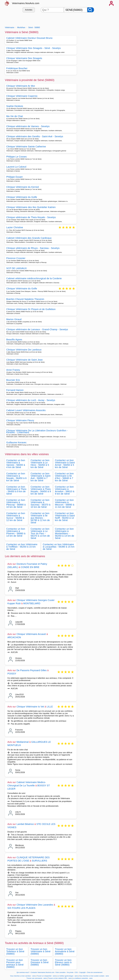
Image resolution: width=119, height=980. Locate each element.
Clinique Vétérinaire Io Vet (30, 707)
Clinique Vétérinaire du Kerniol (23, 187)
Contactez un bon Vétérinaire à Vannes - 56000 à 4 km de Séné (16, 464)
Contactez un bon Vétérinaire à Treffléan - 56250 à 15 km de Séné (22, 547)
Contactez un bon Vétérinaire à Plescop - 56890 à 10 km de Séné (16, 503)
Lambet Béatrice (25, 824)
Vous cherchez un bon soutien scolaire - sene (94, 976)
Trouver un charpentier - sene (46, 976)
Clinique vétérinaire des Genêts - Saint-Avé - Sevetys (35, 136)
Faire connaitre (60, 972)
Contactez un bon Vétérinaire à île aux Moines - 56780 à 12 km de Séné (40, 518)
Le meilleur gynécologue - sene (68, 976)
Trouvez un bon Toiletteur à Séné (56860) (15, 951)
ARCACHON (14, 637)
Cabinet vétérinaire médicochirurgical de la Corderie (34, 278)
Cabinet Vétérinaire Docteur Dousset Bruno (29, 38)
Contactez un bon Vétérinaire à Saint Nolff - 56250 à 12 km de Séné (65, 517)
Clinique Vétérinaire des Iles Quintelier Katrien (31, 207)
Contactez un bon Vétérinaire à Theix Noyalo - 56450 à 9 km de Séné (41, 490)
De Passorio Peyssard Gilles (32, 670)
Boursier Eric (13, 380)
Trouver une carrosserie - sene (37, 978)
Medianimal (23, 742)
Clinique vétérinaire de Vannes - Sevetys (28, 126)
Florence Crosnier (16, 258)
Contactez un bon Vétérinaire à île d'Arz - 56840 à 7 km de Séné (64, 477)
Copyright (83, 972)
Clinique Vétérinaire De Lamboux (24, 350)
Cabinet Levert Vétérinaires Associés (26, 410)
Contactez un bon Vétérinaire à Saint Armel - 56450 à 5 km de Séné (65, 464)
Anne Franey (13, 370)
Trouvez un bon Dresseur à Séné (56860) (40, 962)
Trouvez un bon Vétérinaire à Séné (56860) (40, 951)
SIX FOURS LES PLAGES (21, 908)
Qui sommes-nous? (23, 972)
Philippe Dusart (14, 177)
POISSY (12, 674)
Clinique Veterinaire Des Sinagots (24, 58)
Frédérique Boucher (17, 68)
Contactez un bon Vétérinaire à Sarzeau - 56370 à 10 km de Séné (40, 503)
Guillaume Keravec (16, 442)
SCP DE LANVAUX (17, 268)
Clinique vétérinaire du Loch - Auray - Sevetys (31, 400)
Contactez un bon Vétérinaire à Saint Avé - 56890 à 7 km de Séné (40, 477)
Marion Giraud (14, 319)
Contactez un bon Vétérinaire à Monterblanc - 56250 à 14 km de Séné (65, 533)
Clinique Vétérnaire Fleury (20, 420)
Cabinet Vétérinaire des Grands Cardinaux (29, 238)
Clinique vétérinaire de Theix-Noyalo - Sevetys (31, 217)
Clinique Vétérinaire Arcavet (31, 634)
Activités (29, 10)
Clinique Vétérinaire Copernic (22, 96)
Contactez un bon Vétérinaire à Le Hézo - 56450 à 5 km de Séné (40, 464)
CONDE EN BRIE (30, 567)
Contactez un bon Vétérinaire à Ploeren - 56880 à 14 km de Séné (16, 532)
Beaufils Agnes (14, 340)
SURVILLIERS (40, 861)
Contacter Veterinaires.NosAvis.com (42, 972)
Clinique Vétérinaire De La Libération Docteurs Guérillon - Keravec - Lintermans (37, 431)
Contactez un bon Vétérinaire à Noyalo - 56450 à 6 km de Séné (16, 477)
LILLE (50, 707)
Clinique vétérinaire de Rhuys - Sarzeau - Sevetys (33, 248)
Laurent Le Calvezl (16, 167)
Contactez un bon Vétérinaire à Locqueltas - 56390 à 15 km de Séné (59, 547)
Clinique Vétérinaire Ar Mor (21, 86)
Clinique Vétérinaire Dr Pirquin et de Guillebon (31, 309)
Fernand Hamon (15, 390)
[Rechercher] (91, 10)
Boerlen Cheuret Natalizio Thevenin (25, 299)
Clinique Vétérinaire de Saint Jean (24, 360)
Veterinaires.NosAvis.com (26, 3)
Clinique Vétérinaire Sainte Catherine (26, 147)
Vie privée (70, 972)
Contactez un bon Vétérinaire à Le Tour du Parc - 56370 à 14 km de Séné (40, 533)
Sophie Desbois (15, 106)
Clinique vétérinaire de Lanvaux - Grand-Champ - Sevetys (37, 329)
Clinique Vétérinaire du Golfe (22, 197)
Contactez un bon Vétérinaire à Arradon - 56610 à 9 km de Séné (65, 490)
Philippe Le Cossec (17, 157)
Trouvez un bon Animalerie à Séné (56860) (65, 951)
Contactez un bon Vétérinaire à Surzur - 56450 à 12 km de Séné (16, 517)
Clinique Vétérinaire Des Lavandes (35, 905)
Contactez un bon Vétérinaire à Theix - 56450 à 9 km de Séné (16, 490)
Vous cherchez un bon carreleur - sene (23, 976)
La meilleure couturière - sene (83, 978)
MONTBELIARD (32, 603)
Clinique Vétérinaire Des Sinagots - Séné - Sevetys (33, 48)
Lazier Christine (15, 228)
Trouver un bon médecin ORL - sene (60, 978)
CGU (76, 972)
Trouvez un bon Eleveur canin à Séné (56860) (63, 962)
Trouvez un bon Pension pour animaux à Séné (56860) (15, 964)
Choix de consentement (95, 972)
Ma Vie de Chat (15, 116)
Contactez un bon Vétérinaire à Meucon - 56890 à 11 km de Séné (65, 503)
